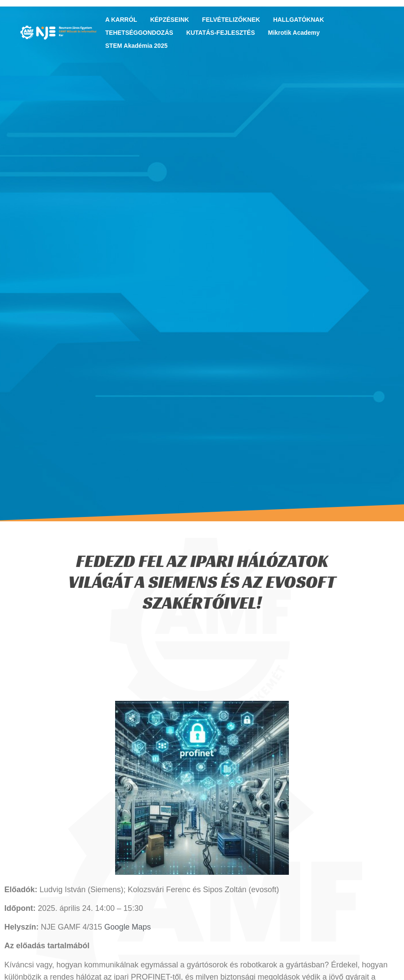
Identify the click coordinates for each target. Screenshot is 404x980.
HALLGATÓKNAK (301, 20)
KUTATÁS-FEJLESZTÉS (223, 33)
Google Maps (127, 927)
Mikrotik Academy (294, 33)
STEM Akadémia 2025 (136, 46)
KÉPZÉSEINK (172, 20)
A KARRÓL (123, 20)
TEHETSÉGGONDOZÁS (141, 33)
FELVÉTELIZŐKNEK (233, 20)
